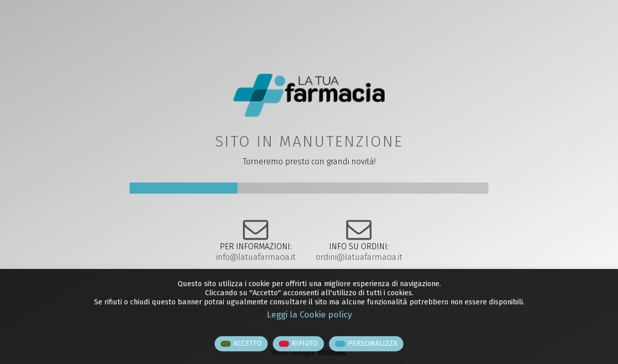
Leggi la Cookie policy (309, 314)
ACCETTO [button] (248, 344)
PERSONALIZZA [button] (373, 344)
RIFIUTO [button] (305, 344)
